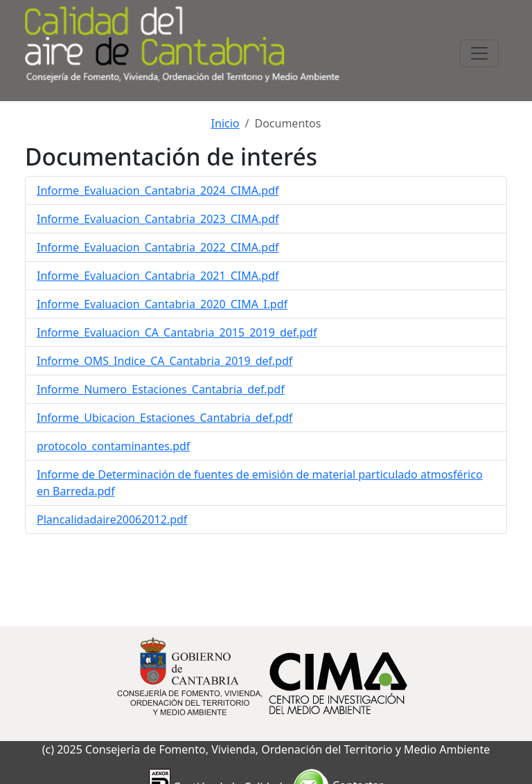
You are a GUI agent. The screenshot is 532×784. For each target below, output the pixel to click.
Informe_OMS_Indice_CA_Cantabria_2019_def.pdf (165, 361)
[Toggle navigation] (479, 53)
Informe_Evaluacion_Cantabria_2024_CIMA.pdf (158, 190)
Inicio (225, 123)
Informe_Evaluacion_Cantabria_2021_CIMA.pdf (158, 276)
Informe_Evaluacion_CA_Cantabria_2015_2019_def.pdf (177, 332)
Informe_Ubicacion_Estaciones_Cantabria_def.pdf (165, 418)
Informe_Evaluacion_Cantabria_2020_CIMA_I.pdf (162, 304)
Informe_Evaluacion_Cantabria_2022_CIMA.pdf (158, 247)
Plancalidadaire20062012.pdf (112, 519)
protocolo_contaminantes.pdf (113, 446)
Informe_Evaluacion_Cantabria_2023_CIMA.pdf (158, 219)
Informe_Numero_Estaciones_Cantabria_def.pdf (161, 389)
